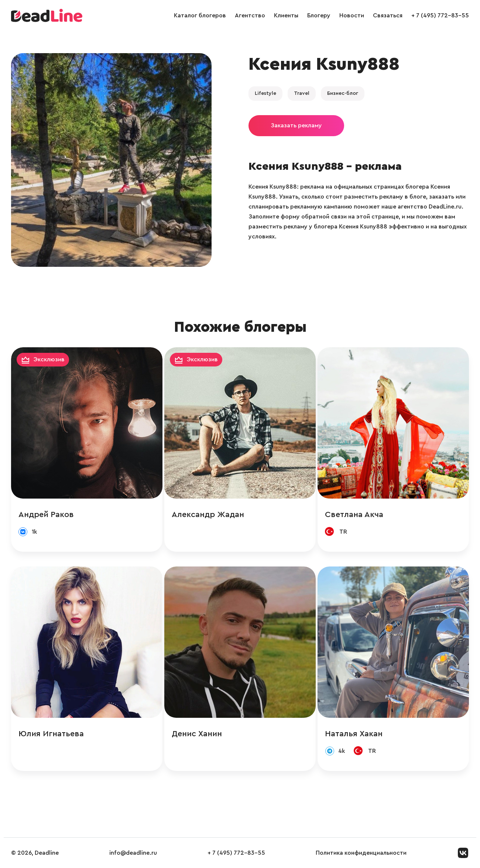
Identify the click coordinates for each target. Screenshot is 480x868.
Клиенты (286, 15)
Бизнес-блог (343, 93)
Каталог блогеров (200, 15)
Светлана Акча (354, 514)
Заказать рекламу (296, 125)
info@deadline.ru (133, 853)
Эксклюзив (49, 359)
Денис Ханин (197, 734)
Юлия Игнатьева (51, 734)
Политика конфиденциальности (361, 853)
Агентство (250, 15)
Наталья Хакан (354, 734)
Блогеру (319, 15)
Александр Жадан (208, 514)
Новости (352, 15)
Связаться (388, 15)
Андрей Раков (46, 514)
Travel (302, 93)
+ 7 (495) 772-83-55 (440, 15)
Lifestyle (265, 93)
